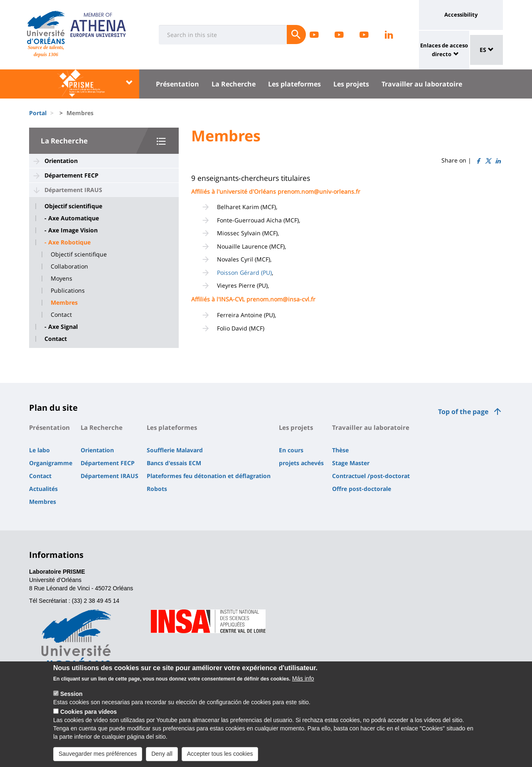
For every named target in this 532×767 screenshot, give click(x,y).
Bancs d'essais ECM (174, 463)
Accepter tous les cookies (220, 759)
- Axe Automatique (72, 218)
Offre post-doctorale (362, 489)
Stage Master (351, 463)
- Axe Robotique (68, 242)
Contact (61, 315)
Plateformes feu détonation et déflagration (209, 476)
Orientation (61, 161)
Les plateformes (294, 84)
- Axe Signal (61, 327)
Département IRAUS (73, 190)
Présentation (177, 84)
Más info (303, 683)
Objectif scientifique (73, 206)
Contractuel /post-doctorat (371, 476)
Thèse (340, 450)
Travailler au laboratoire (422, 84)
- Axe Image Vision (71, 230)
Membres (64, 303)
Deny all (162, 759)
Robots (157, 489)
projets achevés (301, 463)
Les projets (351, 84)
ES (487, 50)
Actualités (43, 489)
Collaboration (69, 266)
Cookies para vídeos (89, 717)
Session (71, 699)
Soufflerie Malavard (175, 450)
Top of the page (463, 412)
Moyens (62, 279)
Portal (38, 113)
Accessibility (461, 15)
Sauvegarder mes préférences (98, 759)
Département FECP (71, 175)
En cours (291, 450)
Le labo (39, 450)
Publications (68, 291)
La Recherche (234, 84)
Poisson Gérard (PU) (244, 273)
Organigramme (51, 463)
